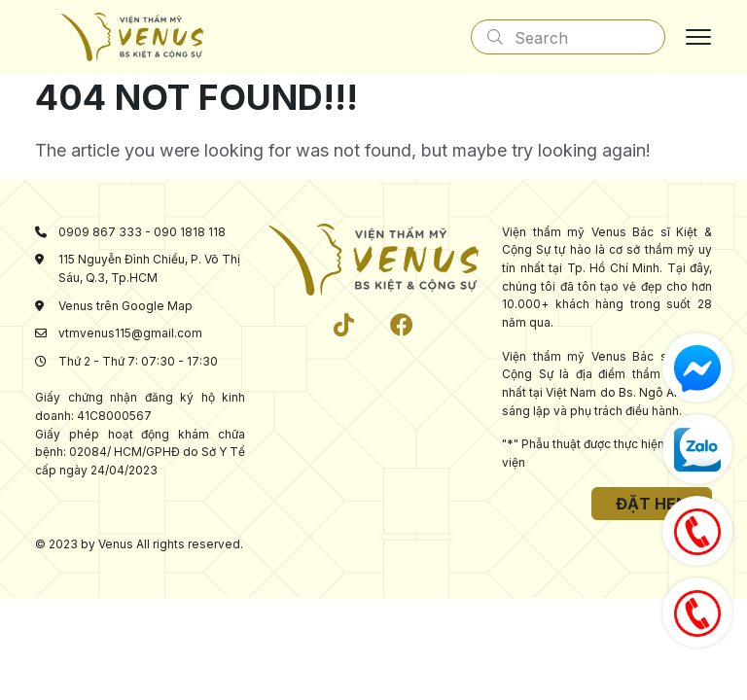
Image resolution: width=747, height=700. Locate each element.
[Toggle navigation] (698, 37)
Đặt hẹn (652, 504)
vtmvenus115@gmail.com (130, 333)
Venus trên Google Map (125, 306)
